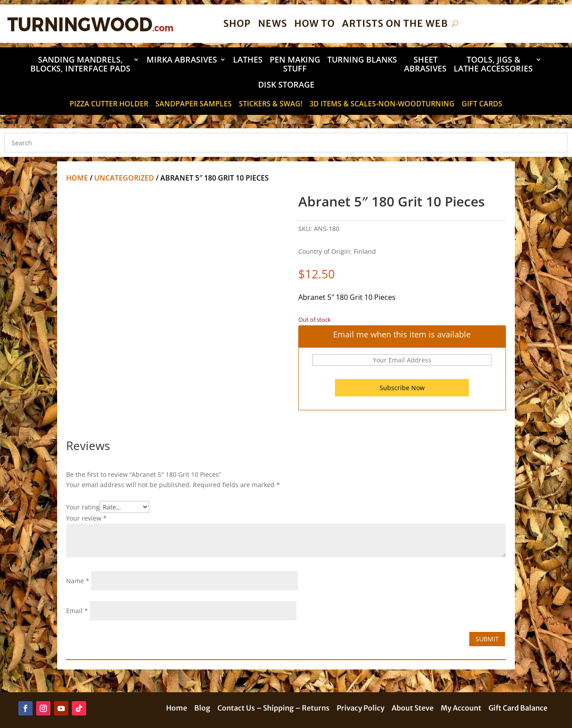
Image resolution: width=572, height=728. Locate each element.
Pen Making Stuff (295, 65)
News (273, 23)
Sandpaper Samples (194, 105)
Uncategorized (124, 178)
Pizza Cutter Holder (109, 105)
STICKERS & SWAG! (271, 105)
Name (78, 581)
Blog (202, 709)
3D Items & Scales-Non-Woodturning (382, 105)
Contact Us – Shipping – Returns (273, 709)
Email (77, 611)
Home (77, 178)
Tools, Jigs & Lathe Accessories (493, 65)
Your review (86, 518)
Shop (237, 23)
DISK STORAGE (286, 85)
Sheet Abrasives (425, 65)
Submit (487, 639)
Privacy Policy (361, 709)
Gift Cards (482, 105)
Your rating (83, 507)
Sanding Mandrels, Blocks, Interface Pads (80, 65)
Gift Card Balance (518, 709)
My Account (461, 709)
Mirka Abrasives (182, 60)
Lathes (248, 60)
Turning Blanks (362, 60)
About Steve (413, 709)
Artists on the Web (395, 23)
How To (315, 23)
